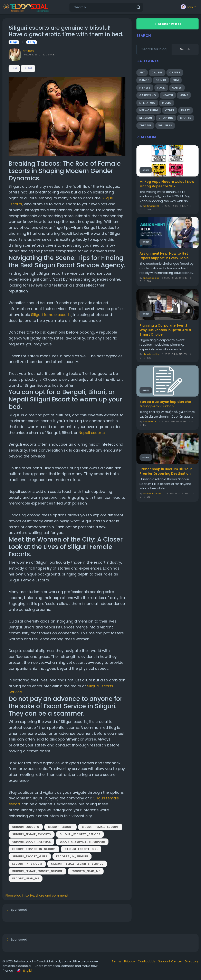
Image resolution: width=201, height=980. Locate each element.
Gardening (148, 95)
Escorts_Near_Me (86, 871)
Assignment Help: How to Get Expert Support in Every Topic (164, 256)
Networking (149, 110)
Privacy (130, 961)
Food (161, 88)
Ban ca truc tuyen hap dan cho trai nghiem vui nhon (165, 404)
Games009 (149, 421)
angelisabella (151, 278)
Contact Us (147, 961)
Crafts (175, 72)
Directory (192, 961)
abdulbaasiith (151, 354)
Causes (157, 72)
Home (184, 95)
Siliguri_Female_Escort (100, 827)
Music (167, 103)
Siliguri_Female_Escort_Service (37, 871)
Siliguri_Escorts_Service (80, 834)
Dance (144, 80)
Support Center (170, 961)
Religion (146, 118)
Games (177, 88)
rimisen (28, 51)
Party (32, 42)
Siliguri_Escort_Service (31, 842)
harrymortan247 (152, 493)
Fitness (145, 88)
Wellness (165, 125)
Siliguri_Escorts (26, 827)
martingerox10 (151, 206)
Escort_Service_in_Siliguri (34, 849)
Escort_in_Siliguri (27, 864)
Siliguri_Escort (60, 827)
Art (142, 72)
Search (185, 49)
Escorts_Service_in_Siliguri (82, 842)
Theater (145, 125)
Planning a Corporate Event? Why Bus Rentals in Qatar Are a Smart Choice (165, 330)
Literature (147, 103)
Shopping (166, 118)
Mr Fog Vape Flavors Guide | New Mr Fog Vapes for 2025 (167, 184)
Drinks (161, 80)
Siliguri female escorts (51, 315)
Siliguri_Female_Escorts (32, 834)
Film (176, 80)
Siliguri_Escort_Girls (30, 856)
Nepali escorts (92, 433)
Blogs (14, 42)
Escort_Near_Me (26, 878)
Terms (117, 961)
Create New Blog (167, 24)
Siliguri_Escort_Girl (81, 849)
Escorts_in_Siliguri (72, 856)
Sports (186, 118)
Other (170, 110)
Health (168, 95)
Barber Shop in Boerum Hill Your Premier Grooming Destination (166, 471)
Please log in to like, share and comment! (37, 895)
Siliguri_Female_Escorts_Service (77, 864)
